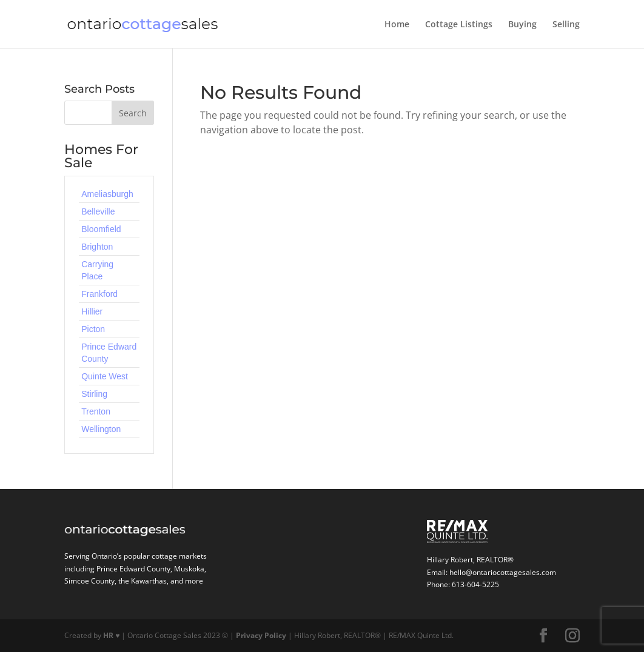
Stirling (94, 394)
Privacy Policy (261, 635)
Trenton (96, 411)
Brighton (97, 247)
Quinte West (105, 376)
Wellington (101, 429)
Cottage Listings (459, 25)
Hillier (92, 311)
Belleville (98, 211)
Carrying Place (97, 270)
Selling (566, 25)
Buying (522, 25)
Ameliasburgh (107, 194)
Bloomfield (101, 229)
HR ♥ (111, 635)
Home (397, 25)
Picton (93, 329)
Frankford (99, 294)
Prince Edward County (109, 353)
